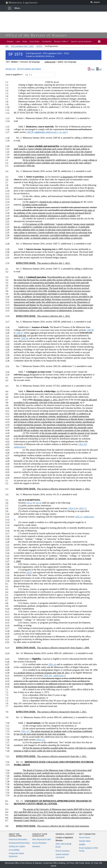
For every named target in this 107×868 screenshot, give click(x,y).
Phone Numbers (63, 851)
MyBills (82, 844)
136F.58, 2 (47, 132)
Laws (18, 41)
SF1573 (39, 46)
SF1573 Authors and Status (29, 69)
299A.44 (52, 664)
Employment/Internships (19, 843)
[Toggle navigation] (9, 8)
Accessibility (14, 850)
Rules (25, 41)
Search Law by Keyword (81, 41)
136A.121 (25, 731)
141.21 (29, 503)
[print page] (99, 42)
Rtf (99, 69)
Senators (36, 846)
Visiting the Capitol (17, 846)
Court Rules (34, 41)
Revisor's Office (61, 41)
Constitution (47, 41)
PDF (91, 69)
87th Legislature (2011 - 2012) (22, 46)
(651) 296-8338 (62, 844)
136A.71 (82, 508)
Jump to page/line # (14, 75)
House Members (39, 843)
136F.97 (20, 333)
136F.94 (24, 338)
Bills (7, 46)
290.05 (29, 572)
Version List (10, 69)
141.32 (38, 503)
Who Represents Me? (42, 839)
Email (58, 847)
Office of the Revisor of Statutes (36, 35)
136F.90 (90, 330)
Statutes (10, 41)
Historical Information (18, 839)
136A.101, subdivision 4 (54, 676)
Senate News (85, 841)
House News (84, 837)
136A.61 (72, 508)
